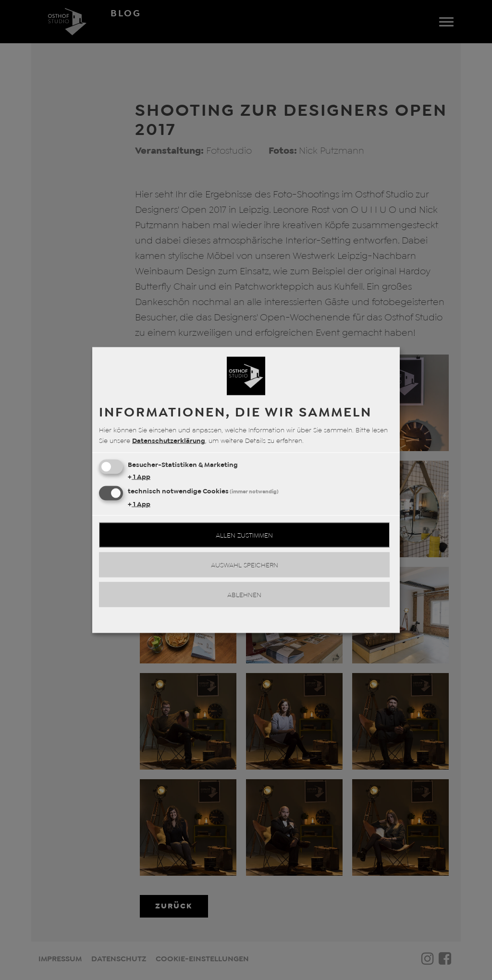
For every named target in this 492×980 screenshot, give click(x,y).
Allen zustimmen (244, 535)
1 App (139, 477)
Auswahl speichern (245, 565)
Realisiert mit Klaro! (246, 622)
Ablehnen (244, 595)
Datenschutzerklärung (169, 441)
